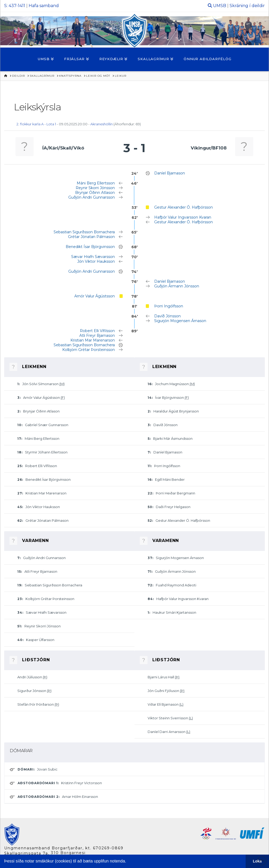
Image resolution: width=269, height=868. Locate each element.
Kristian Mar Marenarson (93, 340)
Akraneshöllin (102, 124)
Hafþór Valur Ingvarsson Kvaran (183, 217)
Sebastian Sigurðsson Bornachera (84, 232)
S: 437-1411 (15, 6)
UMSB (220, 6)
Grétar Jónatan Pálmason (91, 237)
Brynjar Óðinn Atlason (95, 193)
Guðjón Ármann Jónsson (177, 286)
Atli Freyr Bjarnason (97, 335)
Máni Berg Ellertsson (96, 183)
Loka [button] (257, 861)
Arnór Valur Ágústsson (95, 296)
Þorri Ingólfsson (169, 306)
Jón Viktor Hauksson (96, 261)
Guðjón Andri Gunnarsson (92, 197)
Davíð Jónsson (167, 316)
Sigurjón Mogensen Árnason (180, 321)
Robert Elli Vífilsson (97, 331)
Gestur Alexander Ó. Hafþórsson (183, 207)
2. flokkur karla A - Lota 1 (36, 124)
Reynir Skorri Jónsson (95, 188)
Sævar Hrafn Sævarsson (93, 257)
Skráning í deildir (247, 6)
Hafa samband (44, 6)
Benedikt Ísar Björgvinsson (90, 247)
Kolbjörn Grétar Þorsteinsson (89, 350)
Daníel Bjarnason (170, 173)
